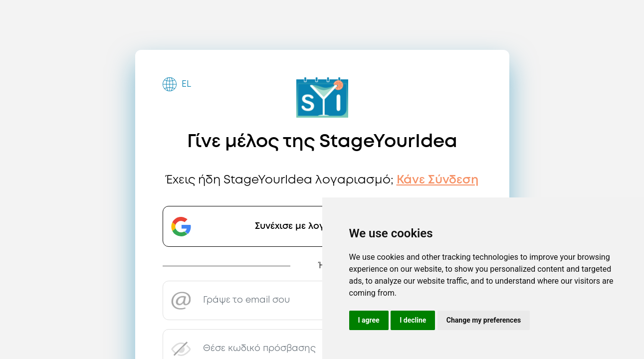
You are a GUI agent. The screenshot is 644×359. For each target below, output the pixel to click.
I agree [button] (369, 320)
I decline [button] (413, 320)
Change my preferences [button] (484, 320)
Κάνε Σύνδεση (437, 180)
